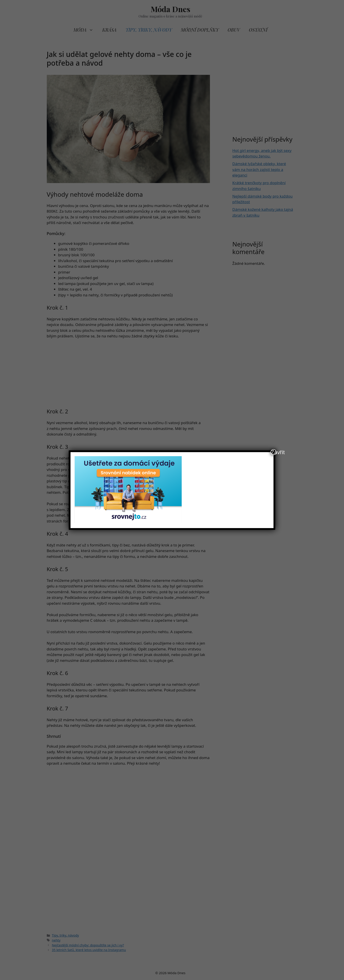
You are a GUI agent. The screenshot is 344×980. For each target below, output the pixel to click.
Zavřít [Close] (274, 452)
